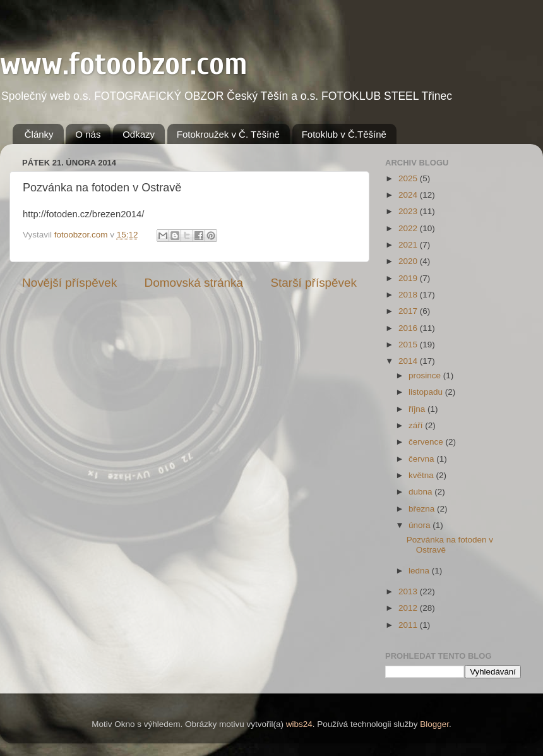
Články (39, 134)
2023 (409, 211)
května (422, 475)
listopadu (427, 392)
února (421, 525)
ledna (420, 571)
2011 (409, 625)
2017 (409, 311)
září (417, 425)
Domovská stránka (194, 283)
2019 (409, 278)
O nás (88, 134)
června (422, 459)
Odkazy (139, 134)
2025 (409, 178)
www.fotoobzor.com (124, 64)
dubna (421, 492)
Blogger (434, 724)
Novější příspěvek (69, 283)
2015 (409, 345)
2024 (409, 195)
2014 (409, 361)
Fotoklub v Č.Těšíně (344, 134)
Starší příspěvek (314, 283)
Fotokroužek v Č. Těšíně (228, 134)
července (427, 442)
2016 (409, 328)
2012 (409, 608)
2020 (409, 261)
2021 (409, 245)
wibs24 (299, 724)
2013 (409, 591)
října (418, 409)
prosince (426, 375)
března (423, 509)
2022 (409, 228)
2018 (409, 295)
